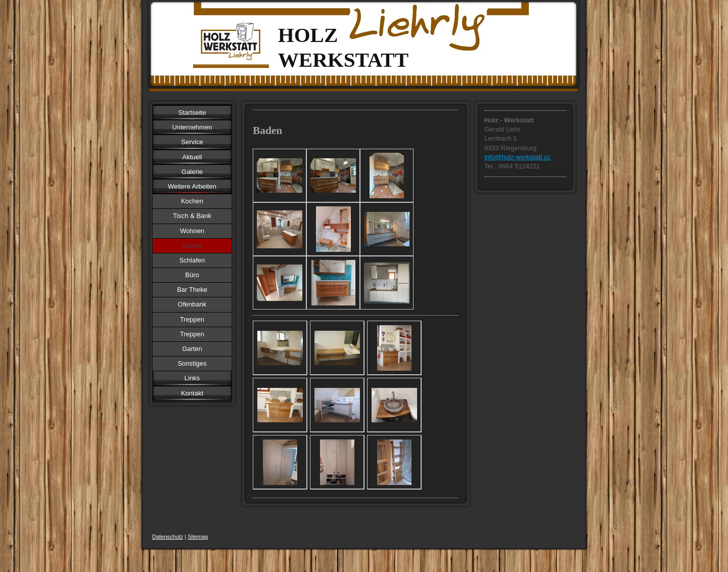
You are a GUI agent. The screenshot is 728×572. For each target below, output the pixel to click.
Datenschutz (168, 537)
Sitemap (198, 537)
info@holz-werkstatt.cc (517, 157)
